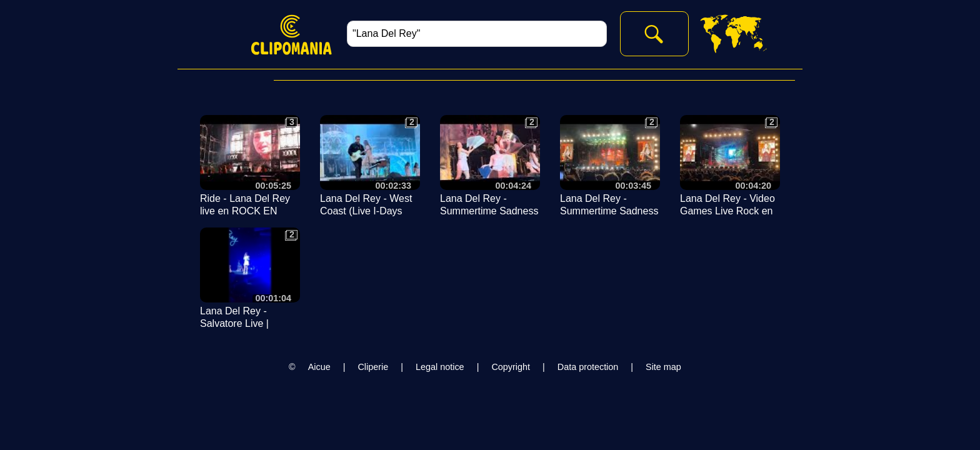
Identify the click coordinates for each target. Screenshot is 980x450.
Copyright (511, 367)
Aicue (319, 367)
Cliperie (373, 367)
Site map (663, 367)
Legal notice (440, 367)
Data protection (588, 367)
